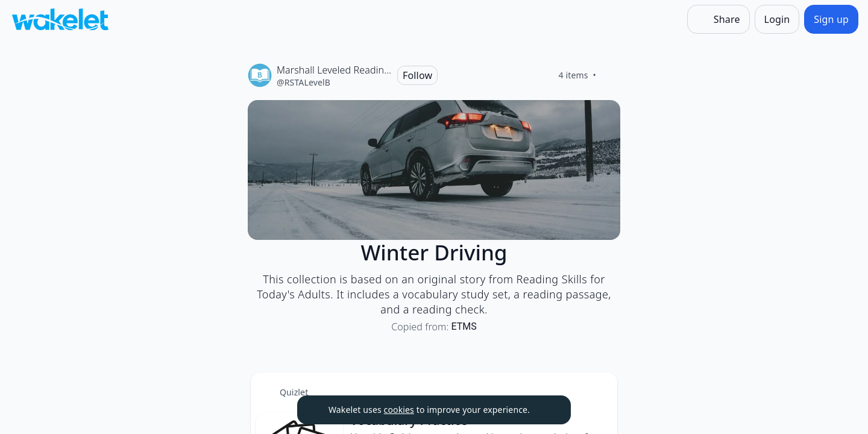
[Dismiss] (547, 410)
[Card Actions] (598, 392)
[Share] (719, 19)
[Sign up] (831, 19)
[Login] (777, 19)
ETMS (464, 326)
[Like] (611, 75)
